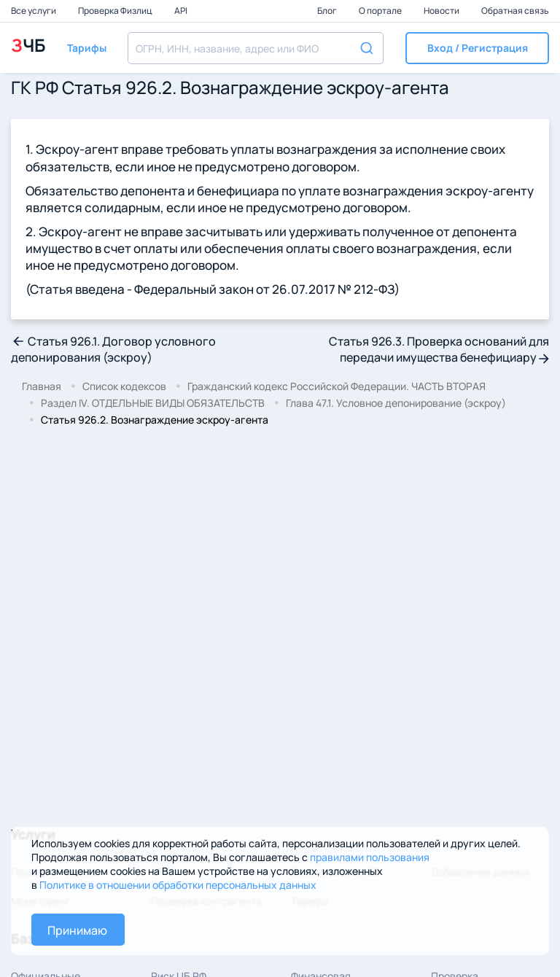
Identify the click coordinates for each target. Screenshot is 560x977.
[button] (477, 48)
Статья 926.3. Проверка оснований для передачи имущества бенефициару (439, 349)
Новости (442, 11)
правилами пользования (370, 857)
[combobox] (256, 48)
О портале (381, 11)
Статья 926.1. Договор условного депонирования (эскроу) (113, 349)
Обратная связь (515, 11)
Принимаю (77, 930)
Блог (328, 11)
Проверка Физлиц (116, 11)
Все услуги (34, 11)
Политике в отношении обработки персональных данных (178, 885)
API (181, 11)
